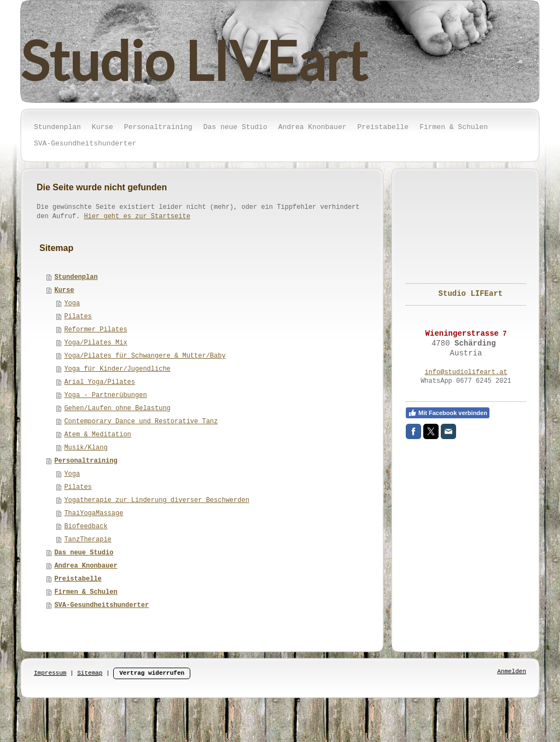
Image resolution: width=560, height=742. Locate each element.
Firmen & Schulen (86, 592)
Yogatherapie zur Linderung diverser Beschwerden (156, 500)
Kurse (64, 290)
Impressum (50, 673)
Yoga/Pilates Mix (95, 343)
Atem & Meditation (97, 435)
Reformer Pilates (95, 330)
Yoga (72, 303)
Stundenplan (76, 277)
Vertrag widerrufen (152, 673)
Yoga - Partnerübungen (105, 395)
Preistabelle (78, 579)
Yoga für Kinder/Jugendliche (117, 369)
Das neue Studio (84, 553)
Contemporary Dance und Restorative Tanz (141, 422)
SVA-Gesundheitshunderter (101, 605)
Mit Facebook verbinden (448, 413)
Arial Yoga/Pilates (100, 382)
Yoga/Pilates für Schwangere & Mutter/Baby (145, 356)
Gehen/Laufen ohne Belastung (117, 408)
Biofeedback (86, 527)
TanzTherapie (87, 540)
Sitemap (90, 673)
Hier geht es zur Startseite (137, 217)
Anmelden (512, 671)
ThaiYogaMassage (94, 513)
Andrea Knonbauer (86, 566)
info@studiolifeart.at (466, 372)
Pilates (78, 317)
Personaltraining (86, 461)
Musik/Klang (86, 448)
